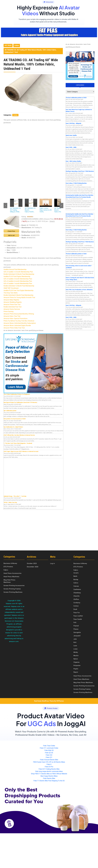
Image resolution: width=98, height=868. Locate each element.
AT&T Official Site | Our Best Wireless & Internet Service (19, 435)
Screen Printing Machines (13, 592)
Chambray (77, 593)
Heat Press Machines (11, 577)
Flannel (76, 626)
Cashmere (77, 589)
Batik (75, 576)
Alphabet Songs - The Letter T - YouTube (15, 496)
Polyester (77, 665)
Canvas (76, 586)
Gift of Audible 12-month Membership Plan (18, 272)
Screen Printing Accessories (14, 586)
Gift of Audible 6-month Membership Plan (18, 281)
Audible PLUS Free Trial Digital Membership (19, 290)
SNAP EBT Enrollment (11, 288)
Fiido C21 (49, 757)
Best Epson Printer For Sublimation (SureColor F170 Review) (20, 402)
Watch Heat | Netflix (71, 135)
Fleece (76, 629)
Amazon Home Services (12, 309)
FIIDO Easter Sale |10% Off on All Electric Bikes (49, 762)
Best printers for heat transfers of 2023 (15, 419)
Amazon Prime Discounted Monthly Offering (19, 314)
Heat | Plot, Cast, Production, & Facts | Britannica (79, 290)
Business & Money (10, 563)
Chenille (77, 596)
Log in (52, 563)
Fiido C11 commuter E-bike (49, 748)
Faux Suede (78, 619)
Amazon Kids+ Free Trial (12, 316)
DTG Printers (8, 567)
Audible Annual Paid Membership (15, 269)
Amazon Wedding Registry (13, 302)
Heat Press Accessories (13, 573)
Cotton (17, 45)
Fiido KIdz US (49, 750)
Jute (75, 639)
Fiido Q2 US (49, 753)
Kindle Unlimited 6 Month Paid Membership (18, 295)
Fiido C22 (49, 755)
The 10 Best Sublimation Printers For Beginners (17, 394)
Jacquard (77, 636)
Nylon (76, 659)
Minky (76, 652)
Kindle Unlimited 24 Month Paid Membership (19, 274)
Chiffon (76, 599)
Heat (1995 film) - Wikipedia (73, 123)
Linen (76, 649)
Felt (75, 623)
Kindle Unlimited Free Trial (13, 307)
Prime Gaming (8, 311)
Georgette (77, 632)
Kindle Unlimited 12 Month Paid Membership (19, 286)
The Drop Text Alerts (11, 293)
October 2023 (32, 563)
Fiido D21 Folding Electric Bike (49, 769)
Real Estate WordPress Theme (44, 701)
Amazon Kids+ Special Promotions (15, 318)
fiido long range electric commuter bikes (49, 771)
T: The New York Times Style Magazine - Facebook (18, 443)
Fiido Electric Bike (49, 778)
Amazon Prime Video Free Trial (14, 328)
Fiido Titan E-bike (49, 746)
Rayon (76, 672)
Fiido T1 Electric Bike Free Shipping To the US (49, 781)
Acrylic (76, 573)
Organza (76, 662)
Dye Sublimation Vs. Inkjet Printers (13, 427)
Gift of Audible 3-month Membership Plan (18, 279)
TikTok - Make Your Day (10, 502)
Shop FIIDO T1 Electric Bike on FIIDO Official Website (49, 774)
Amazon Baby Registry (11, 300)
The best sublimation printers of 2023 (76, 98)
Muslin (76, 656)
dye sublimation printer (10, 411)
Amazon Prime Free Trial (12, 304)
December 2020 (33, 567)
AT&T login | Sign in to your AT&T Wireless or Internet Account (21, 451)
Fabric (6, 570)
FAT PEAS (8, 45)
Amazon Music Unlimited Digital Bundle (17, 325)
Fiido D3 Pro (49, 767)
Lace (75, 646)
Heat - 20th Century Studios (73, 161)
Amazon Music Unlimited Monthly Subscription (20, 323)
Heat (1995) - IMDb (71, 147)
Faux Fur (77, 613)
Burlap (76, 580)
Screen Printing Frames (12, 589)
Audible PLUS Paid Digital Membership (17, 276)
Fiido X (49, 764)
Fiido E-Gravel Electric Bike (49, 760)
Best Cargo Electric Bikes (49, 776)
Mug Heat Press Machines (83, 683)
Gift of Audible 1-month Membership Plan (18, 283)
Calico (76, 583)
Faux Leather (78, 616)
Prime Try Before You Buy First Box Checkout (19, 321)
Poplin (76, 669)
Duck (75, 609)
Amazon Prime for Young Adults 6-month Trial (19, 297)
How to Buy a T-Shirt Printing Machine (76, 183)
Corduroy (77, 603)
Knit (75, 642)
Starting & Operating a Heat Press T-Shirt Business (80, 171)
